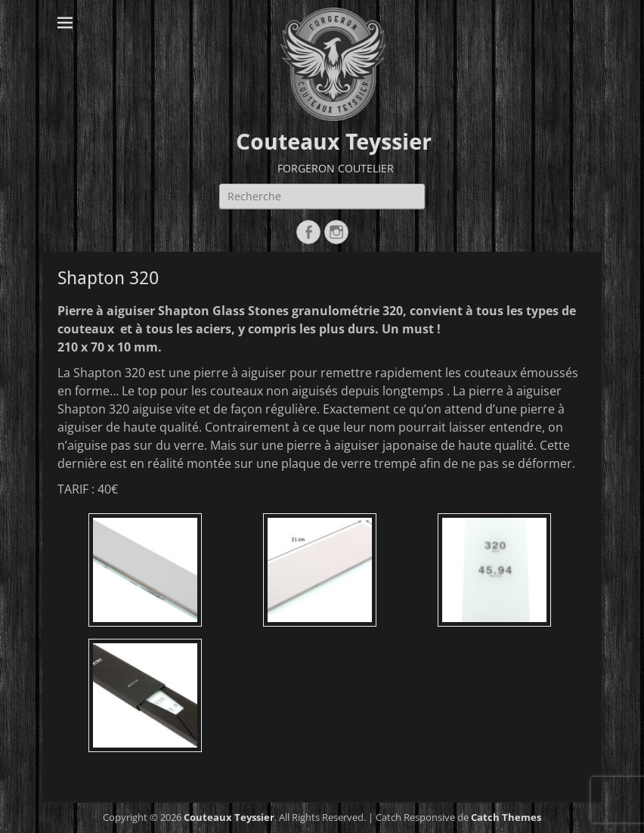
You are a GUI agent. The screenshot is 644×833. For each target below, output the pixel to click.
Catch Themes (506, 817)
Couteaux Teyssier (334, 142)
